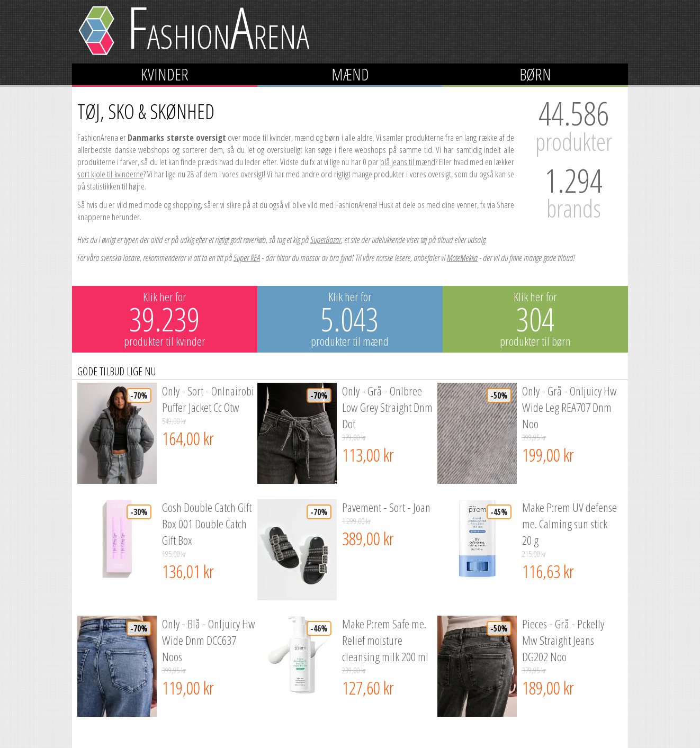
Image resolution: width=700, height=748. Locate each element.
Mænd (350, 74)
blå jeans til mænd (408, 162)
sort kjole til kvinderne (110, 174)
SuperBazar (326, 240)
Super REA (247, 258)
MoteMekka (462, 258)
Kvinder (165, 74)
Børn (535, 74)
